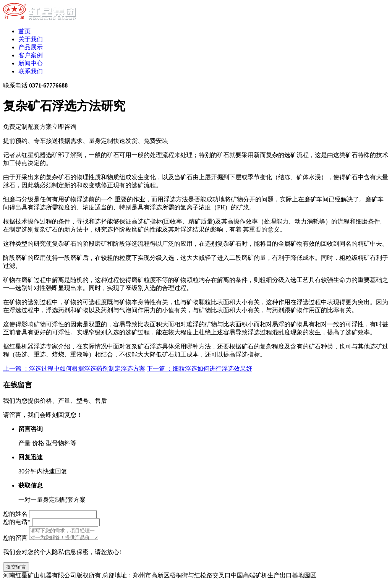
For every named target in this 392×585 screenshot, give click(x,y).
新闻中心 (31, 63)
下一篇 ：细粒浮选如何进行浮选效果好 (199, 369)
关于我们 (31, 39)
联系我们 (31, 71)
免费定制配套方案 (40, 127)
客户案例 (31, 55)
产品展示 (31, 47)
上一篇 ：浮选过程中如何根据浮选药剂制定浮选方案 (74, 369)
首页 (24, 31)
